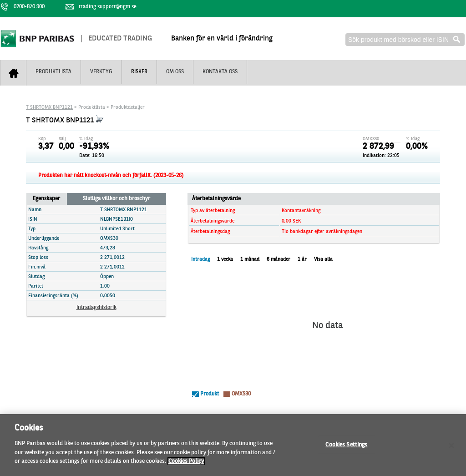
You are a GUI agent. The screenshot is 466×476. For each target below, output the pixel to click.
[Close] (451, 448)
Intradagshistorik (96, 308)
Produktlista (53, 72)
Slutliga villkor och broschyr (116, 199)
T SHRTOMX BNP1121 (49, 108)
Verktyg (101, 72)
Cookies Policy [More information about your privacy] (186, 464)
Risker (139, 72)
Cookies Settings (346, 448)
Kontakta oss (220, 72)
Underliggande (44, 239)
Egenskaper (46, 199)
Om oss (175, 72)
